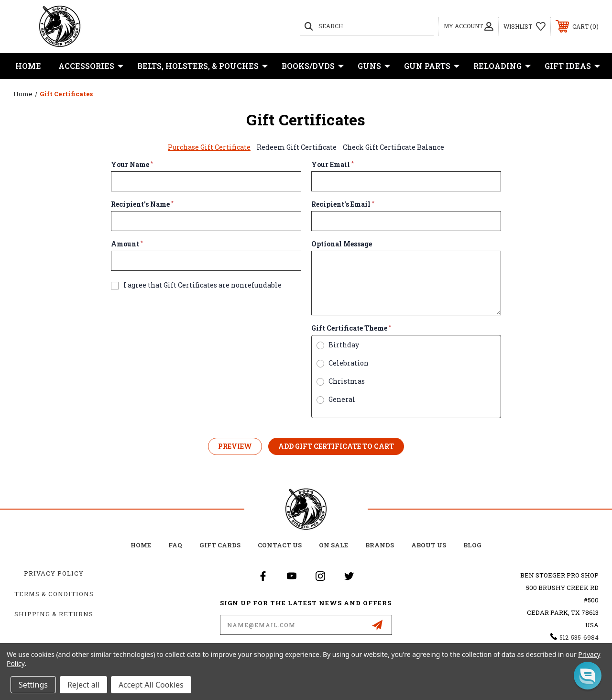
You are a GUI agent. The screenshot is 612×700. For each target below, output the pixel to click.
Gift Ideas (572, 66)
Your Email (333, 165)
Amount (127, 244)
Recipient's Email (343, 204)
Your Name (132, 165)
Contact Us (280, 545)
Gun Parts (432, 66)
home (141, 545)
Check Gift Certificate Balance (393, 147)
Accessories (91, 66)
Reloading (502, 66)
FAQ (175, 545)
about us (429, 545)
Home (28, 66)
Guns (374, 66)
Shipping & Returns (54, 614)
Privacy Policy (54, 573)
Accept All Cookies (151, 685)
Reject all (83, 685)
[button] (588, 676)
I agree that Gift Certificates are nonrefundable (202, 285)
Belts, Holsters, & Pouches (202, 66)
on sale (333, 545)
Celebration (349, 363)
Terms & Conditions (54, 594)
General (342, 400)
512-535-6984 (579, 637)
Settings (33, 685)
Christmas (347, 381)
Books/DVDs (313, 66)
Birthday (344, 345)
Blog (472, 545)
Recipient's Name (142, 204)
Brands (380, 545)
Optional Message (342, 244)
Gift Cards (220, 545)
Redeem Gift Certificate (297, 147)
